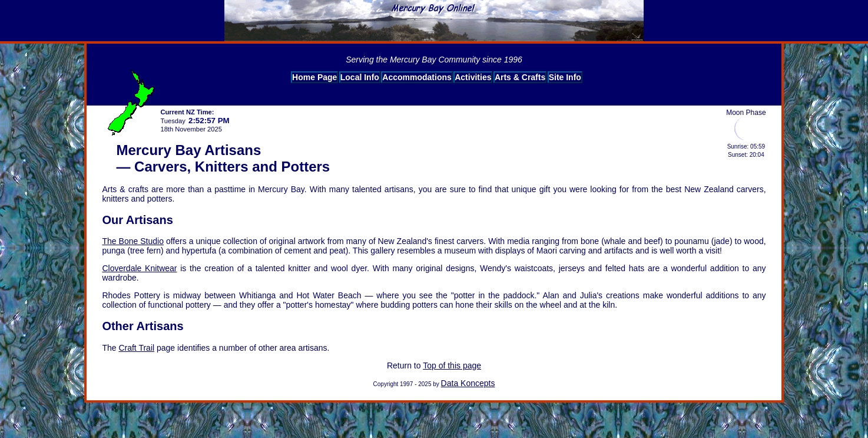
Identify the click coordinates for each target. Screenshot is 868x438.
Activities (473, 77)
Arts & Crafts (520, 77)
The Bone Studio (133, 241)
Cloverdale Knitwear (139, 268)
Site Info (565, 77)
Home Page (314, 77)
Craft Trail (136, 348)
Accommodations (417, 77)
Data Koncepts (468, 383)
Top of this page (452, 365)
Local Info (360, 77)
